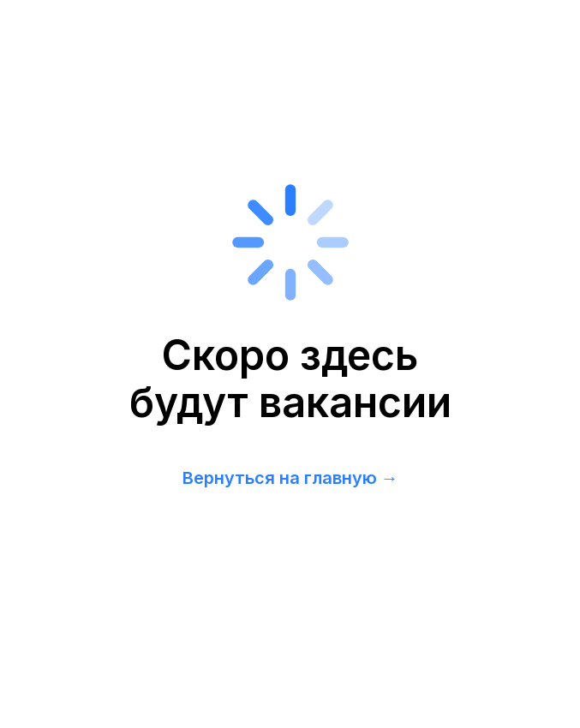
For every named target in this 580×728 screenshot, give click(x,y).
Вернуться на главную (280, 478)
